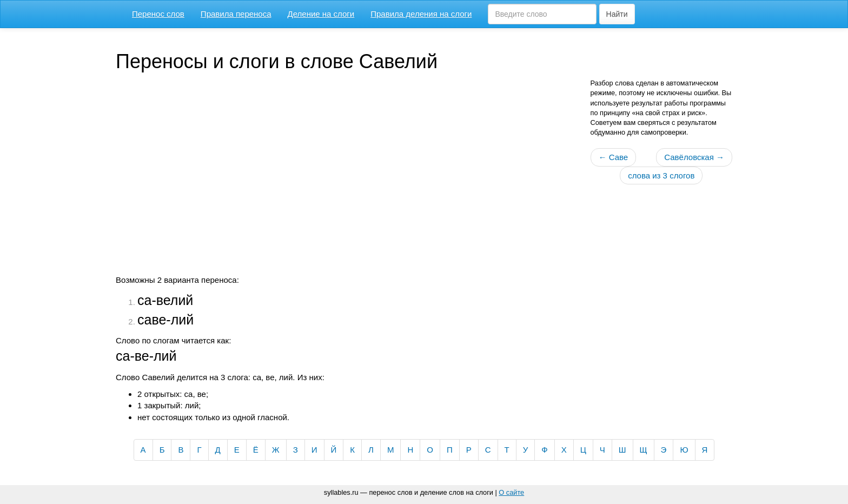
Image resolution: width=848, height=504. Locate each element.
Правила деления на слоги (421, 14)
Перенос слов (158, 14)
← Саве (614, 157)
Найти (617, 14)
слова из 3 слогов (661, 175)
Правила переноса (236, 14)
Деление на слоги (321, 14)
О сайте (511, 492)
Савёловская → (694, 157)
